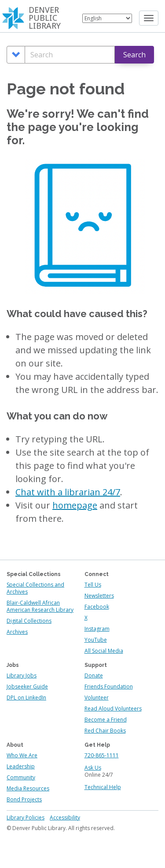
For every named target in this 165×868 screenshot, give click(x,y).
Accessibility (65, 817)
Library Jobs (22, 675)
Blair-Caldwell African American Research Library (40, 606)
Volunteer (97, 698)
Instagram (97, 629)
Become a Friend (106, 720)
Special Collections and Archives (35, 588)
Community (21, 777)
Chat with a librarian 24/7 (68, 492)
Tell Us (93, 585)
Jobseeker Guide (27, 687)
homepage (75, 505)
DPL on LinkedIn (26, 698)
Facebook (97, 607)
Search (134, 55)
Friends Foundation (109, 687)
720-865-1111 (102, 755)
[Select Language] (107, 18)
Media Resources (28, 788)
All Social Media (104, 651)
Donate (94, 675)
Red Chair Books (105, 731)
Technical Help (103, 787)
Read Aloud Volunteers (113, 709)
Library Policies (26, 817)
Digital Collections (29, 621)
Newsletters (99, 596)
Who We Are (22, 755)
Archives (17, 632)
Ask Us (93, 768)
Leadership (21, 766)
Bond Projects (24, 799)
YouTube (96, 640)
